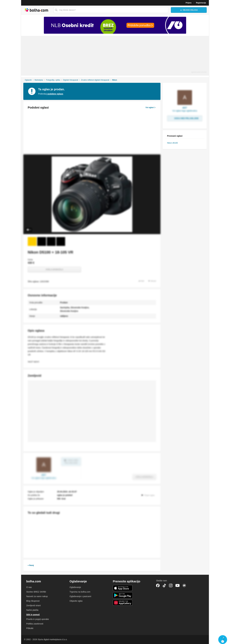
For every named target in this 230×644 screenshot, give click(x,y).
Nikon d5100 (172, 143)
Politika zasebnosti (35, 624)
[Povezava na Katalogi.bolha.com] (115, 25)
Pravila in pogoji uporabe (38, 619)
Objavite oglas (76, 601)
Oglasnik (28, 80)
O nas (29, 587)
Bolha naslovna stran (37, 10)
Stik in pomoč (33, 615)
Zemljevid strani (33, 605)
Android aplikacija (123, 595)
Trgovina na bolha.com (80, 592)
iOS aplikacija (123, 588)
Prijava (189, 3)
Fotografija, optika (53, 80)
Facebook (158, 585)
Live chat (223, 640)
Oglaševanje (75, 587)
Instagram (171, 585)
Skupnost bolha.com (184, 585)
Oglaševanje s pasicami (80, 596)
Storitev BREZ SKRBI (36, 592)
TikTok (164, 585)
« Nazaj (31, 565)
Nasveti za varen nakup (37, 596)
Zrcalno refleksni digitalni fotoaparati (95, 80)
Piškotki (30, 628)
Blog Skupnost (33, 601)
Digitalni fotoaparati (71, 80)
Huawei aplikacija (123, 603)
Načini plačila (32, 610)
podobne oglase (55, 94)
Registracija (201, 3)
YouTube (177, 585)
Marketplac (39, 80)
